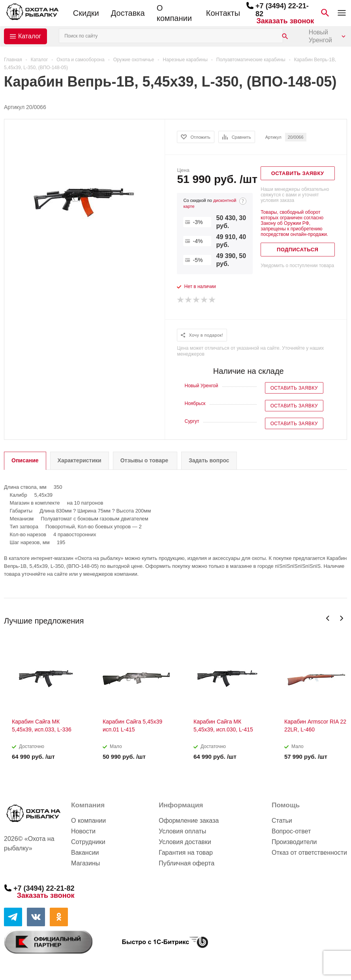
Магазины (85, 863)
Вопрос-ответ (291, 831)
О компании (174, 13)
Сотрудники (88, 842)
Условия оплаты (182, 831)
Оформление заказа (189, 821)
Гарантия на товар (186, 853)
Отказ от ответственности (309, 853)
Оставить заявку (294, 388)
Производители (294, 842)
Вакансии (85, 853)
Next (341, 618)
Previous (328, 618)
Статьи (282, 821)
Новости (83, 831)
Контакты (223, 13)
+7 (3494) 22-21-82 (44, 888)
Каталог (30, 36)
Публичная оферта (187, 863)
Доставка (128, 13)
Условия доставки (185, 842)
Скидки (86, 13)
